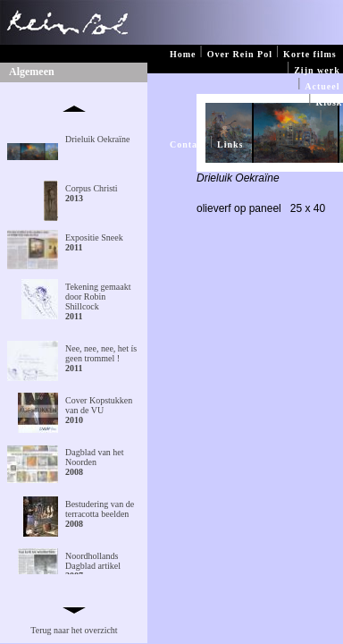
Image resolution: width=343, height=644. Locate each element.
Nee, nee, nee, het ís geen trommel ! (101, 358)
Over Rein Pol (240, 54)
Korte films (310, 54)
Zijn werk (317, 70)
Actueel (322, 86)
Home (183, 54)
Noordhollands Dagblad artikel (93, 566)
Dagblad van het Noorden (95, 462)
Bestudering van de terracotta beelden (100, 514)
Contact (188, 144)
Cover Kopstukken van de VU (99, 410)
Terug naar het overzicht (74, 630)
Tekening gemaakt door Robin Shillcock (98, 301)
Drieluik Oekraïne (97, 139)
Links (230, 144)
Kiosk (329, 102)
